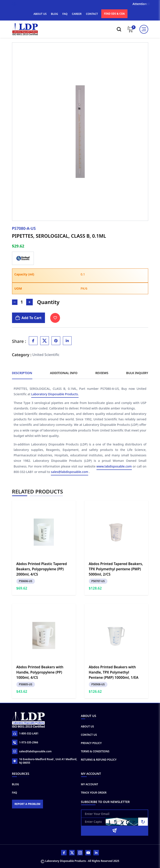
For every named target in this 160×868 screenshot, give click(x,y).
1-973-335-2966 (25, 742)
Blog (15, 784)
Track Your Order (94, 793)
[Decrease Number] (15, 302)
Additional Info (64, 373)
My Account (90, 784)
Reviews (102, 373)
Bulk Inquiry (137, 373)
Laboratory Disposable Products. (55, 395)
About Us (88, 726)
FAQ (65, 14)
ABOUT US (40, 14)
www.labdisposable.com (114, 467)
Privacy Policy (91, 743)
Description (22, 373)
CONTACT (92, 14)
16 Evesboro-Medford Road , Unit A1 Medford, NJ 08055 (45, 761)
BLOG (54, 14)
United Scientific (46, 355)
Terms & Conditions (95, 751)
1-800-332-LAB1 (25, 733)
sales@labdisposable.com (70, 472)
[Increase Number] (29, 302)
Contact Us (89, 735)
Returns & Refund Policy (99, 760)
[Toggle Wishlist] (55, 318)
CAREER (77, 14)
